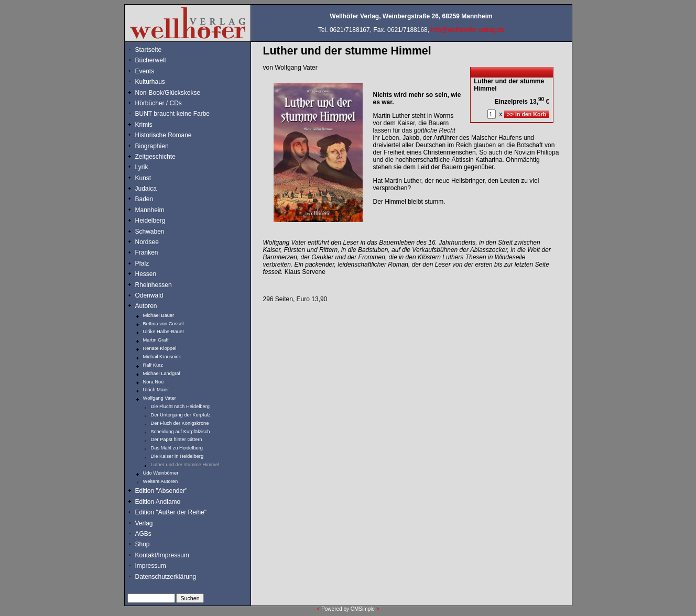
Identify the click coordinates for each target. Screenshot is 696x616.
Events (156, 71)
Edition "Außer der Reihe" (171, 512)
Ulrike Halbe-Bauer (164, 332)
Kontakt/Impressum (162, 555)
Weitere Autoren (161, 481)
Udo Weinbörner (161, 473)
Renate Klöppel (160, 348)
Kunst (143, 178)
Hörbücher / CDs (159, 103)
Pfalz (142, 263)
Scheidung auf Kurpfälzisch (181, 432)
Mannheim (150, 210)
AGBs (143, 534)
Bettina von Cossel (164, 324)
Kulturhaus (158, 82)
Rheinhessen (154, 285)
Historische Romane (164, 135)
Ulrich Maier (156, 390)
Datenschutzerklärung (166, 577)
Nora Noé (154, 382)
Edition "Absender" (161, 491)
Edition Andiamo (158, 502)
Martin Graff (156, 340)
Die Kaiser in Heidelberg (177, 456)
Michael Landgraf (162, 373)
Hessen (146, 274)
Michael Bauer (159, 315)
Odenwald (149, 295)
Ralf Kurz (153, 365)
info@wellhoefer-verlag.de (467, 30)
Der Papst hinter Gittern (177, 439)
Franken (147, 252)
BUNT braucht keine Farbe (173, 114)
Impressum (151, 566)
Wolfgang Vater (160, 398)
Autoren (146, 306)
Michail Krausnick (162, 357)
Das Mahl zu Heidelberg (177, 448)
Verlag (144, 523)
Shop (143, 544)
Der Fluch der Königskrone (180, 423)
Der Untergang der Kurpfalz (181, 415)
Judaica (146, 189)
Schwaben (150, 232)
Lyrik (142, 167)
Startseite (149, 50)
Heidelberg (150, 221)
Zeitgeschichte (155, 157)
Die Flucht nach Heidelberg (181, 406)
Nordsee (147, 242)
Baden (144, 199)
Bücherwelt (151, 60)
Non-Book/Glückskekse (169, 93)
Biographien (152, 146)
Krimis (144, 125)
